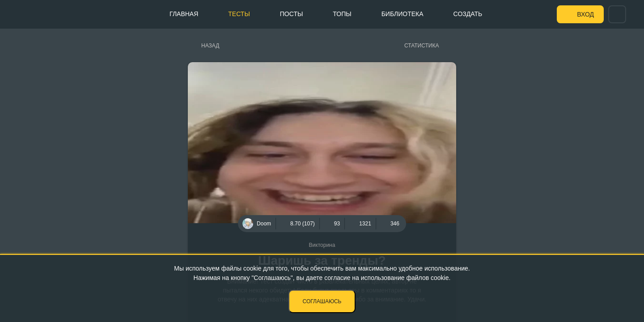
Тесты (239, 14)
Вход (585, 14)
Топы (342, 14)
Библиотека (402, 14)
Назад (210, 46)
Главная (184, 14)
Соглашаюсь (322, 301)
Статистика (422, 46)
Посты (292, 14)
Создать (468, 14)
